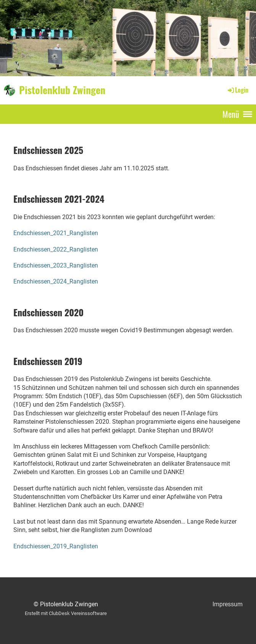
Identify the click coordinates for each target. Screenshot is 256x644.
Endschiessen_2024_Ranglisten (56, 281)
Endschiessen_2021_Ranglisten (56, 233)
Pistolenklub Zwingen (62, 90)
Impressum (228, 604)
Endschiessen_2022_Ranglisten (56, 249)
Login (237, 90)
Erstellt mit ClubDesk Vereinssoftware (66, 613)
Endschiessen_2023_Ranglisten (56, 265)
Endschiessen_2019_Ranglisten (56, 546)
